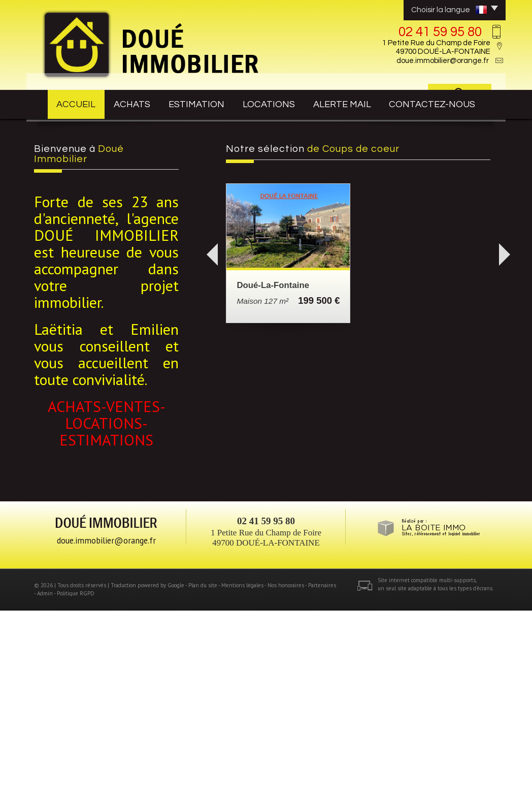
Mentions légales (242, 771)
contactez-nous (447, 103)
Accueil (68, 103)
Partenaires (322, 771)
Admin (45, 779)
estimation (203, 103)
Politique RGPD (76, 779)
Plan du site (203, 771)
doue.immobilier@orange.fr (443, 61)
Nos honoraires (286, 771)
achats (133, 103)
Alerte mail (357, 103)
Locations (280, 103)
